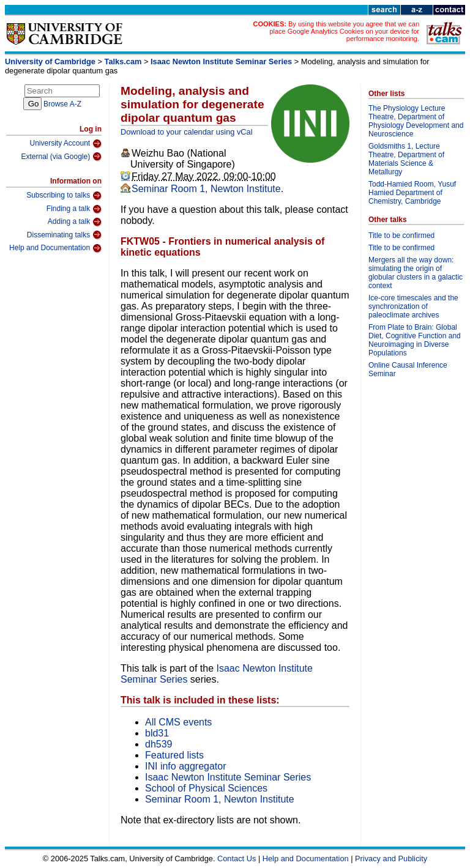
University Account (65, 144)
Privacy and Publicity (391, 859)
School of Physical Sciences (206, 788)
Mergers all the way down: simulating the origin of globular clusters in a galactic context (416, 273)
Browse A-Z (62, 104)
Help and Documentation (55, 248)
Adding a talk (75, 222)
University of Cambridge (50, 61)
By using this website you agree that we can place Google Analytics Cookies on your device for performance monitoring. (344, 31)
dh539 (159, 744)
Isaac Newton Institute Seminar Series (221, 61)
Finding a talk (74, 209)
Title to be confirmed (401, 236)
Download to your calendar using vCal (187, 132)
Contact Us (237, 859)
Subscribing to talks (64, 196)
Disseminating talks (64, 235)
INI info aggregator (186, 766)
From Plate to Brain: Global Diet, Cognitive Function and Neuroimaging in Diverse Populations (415, 340)
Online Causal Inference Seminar (408, 369)
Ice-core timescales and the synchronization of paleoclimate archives (413, 306)
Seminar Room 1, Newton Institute (206, 189)
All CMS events (178, 722)
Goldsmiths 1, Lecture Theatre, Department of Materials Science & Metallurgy (406, 159)
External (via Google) (61, 157)
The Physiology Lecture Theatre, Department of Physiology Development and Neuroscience (416, 121)
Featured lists (174, 755)
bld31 (157, 733)
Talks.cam (123, 61)
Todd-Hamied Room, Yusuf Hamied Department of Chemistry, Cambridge (412, 193)
